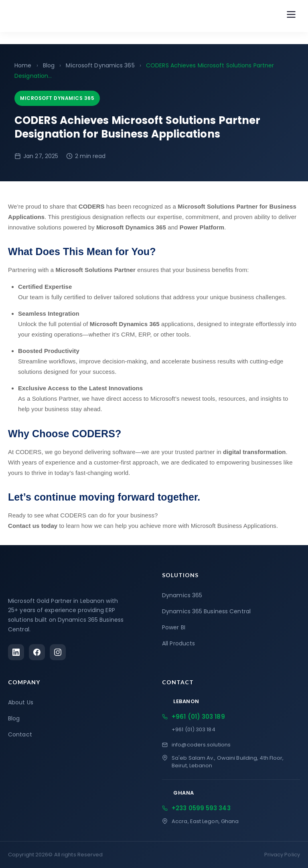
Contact (20, 734)
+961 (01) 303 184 (194, 729)
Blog (49, 65)
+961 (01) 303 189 (194, 717)
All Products (178, 643)
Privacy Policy (282, 855)
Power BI (174, 627)
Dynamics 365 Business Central (206, 611)
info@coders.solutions (196, 745)
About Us (21, 702)
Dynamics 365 (182, 595)
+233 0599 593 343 (196, 808)
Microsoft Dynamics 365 (100, 65)
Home (23, 65)
